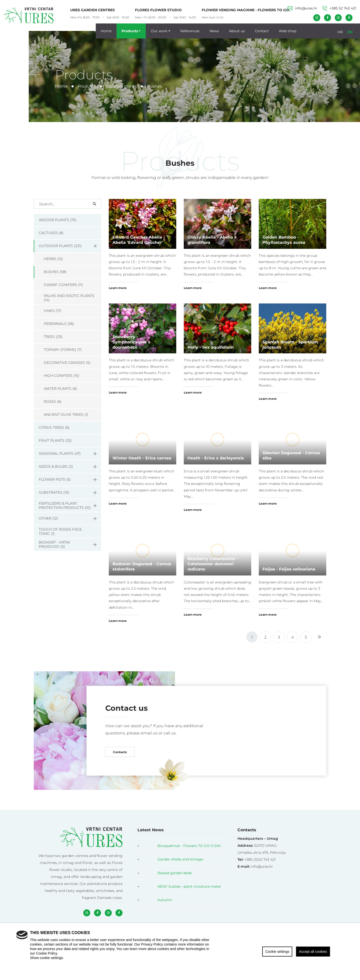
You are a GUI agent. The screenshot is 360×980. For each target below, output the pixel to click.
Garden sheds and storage (180, 859)
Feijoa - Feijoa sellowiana (289, 569)
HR (340, 32)
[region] (180, 952)
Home (106, 31)
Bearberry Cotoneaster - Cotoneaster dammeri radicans (213, 564)
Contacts (120, 752)
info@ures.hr (302, 8)
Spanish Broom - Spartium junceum (290, 344)
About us (237, 31)
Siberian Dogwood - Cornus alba (291, 455)
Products (130, 31)
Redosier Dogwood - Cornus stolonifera (142, 566)
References (190, 31)
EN (350, 32)
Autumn (165, 900)
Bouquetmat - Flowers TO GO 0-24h (189, 846)
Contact (262, 31)
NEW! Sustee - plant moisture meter (189, 886)
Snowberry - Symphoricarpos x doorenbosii (131, 342)
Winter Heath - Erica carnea (142, 458)
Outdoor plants (121, 86)
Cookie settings (277, 952)
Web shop (287, 31)
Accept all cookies (313, 952)
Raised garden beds (175, 873)
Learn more (118, 288)
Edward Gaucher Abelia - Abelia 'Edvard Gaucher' (139, 240)
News (214, 31)
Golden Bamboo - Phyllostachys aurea (284, 240)
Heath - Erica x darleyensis (216, 458)
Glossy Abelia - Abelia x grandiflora (212, 240)
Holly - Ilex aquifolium (211, 347)
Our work (159, 31)
